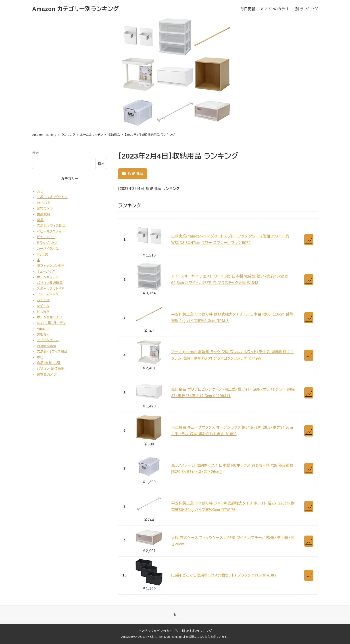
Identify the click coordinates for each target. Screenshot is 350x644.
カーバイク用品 (48, 249)
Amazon (43, 329)
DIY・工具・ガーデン (51, 323)
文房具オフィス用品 (51, 226)
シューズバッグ (48, 294)
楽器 (40, 220)
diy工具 (43, 254)
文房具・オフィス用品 (52, 352)
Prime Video (46, 346)
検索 (35, 153)
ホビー (42, 357)
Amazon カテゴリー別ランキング (76, 9)
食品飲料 (44, 214)
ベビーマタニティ (49, 231)
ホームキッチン (48, 277)
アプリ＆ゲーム (48, 340)
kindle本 (43, 311)
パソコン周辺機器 (50, 283)
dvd (40, 191)
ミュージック (46, 271)
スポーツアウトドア (50, 289)
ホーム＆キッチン (49, 317)
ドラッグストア (47, 243)
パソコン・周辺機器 (51, 369)
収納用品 (132, 174)
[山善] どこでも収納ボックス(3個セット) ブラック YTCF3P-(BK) (224, 575)
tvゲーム (43, 306)
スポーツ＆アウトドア (52, 197)
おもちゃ (43, 300)
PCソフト (44, 203)
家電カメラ (45, 208)
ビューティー (46, 237)
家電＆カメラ (47, 375)
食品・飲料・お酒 (49, 363)
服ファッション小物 (51, 266)
